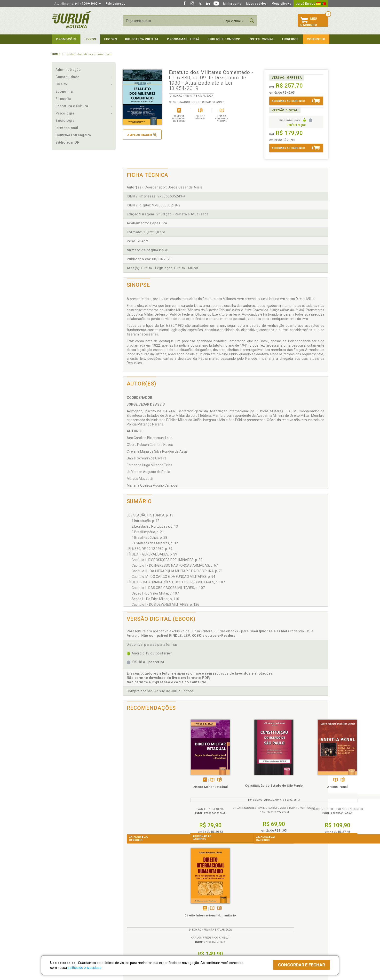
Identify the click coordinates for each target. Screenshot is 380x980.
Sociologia (65, 121)
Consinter (316, 39)
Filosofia (63, 99)
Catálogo (266, 904)
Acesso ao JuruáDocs (206, 934)
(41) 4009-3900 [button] (78, 4)
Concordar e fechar (301, 965)
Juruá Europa (311, 4)
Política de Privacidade (138, 904)
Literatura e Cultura (72, 106)
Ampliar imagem (142, 135)
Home (56, 54)
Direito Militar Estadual (149, 787)
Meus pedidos (257, 4)
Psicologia (65, 113)
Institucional (261, 39)
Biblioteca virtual (142, 39)
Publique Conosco (224, 39)
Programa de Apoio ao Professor (214, 915)
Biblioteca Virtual (138, 924)
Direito (61, 84)
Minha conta (232, 4)
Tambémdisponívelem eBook (143, 780)
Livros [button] (90, 39)
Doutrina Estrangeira (73, 135)
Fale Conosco (62, 930)
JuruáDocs (200, 929)
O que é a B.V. (131, 929)
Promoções (66, 39)
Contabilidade (67, 77)
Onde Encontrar (63, 925)
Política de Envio (133, 915)
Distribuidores (269, 915)
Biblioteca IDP (67, 142)
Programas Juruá (183, 39)
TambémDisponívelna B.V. (150, 780)
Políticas (130, 899)
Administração (68, 70)
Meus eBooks (281, 4)
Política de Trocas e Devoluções (144, 909)
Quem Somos (62, 904)
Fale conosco (115, 4)
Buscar (252, 21)
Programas (201, 899)
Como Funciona (132, 934)
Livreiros (290, 39)
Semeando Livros (202, 909)
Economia (64, 91)
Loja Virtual (233, 21)
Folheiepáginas (158, 780)
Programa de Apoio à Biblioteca (213, 920)
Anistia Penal (251, 787)
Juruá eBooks (62, 920)
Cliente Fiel (198, 904)
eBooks (111, 39)
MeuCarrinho (309, 22)
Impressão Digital (65, 909)
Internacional (67, 128)
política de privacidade (85, 968)
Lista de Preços (270, 909)
